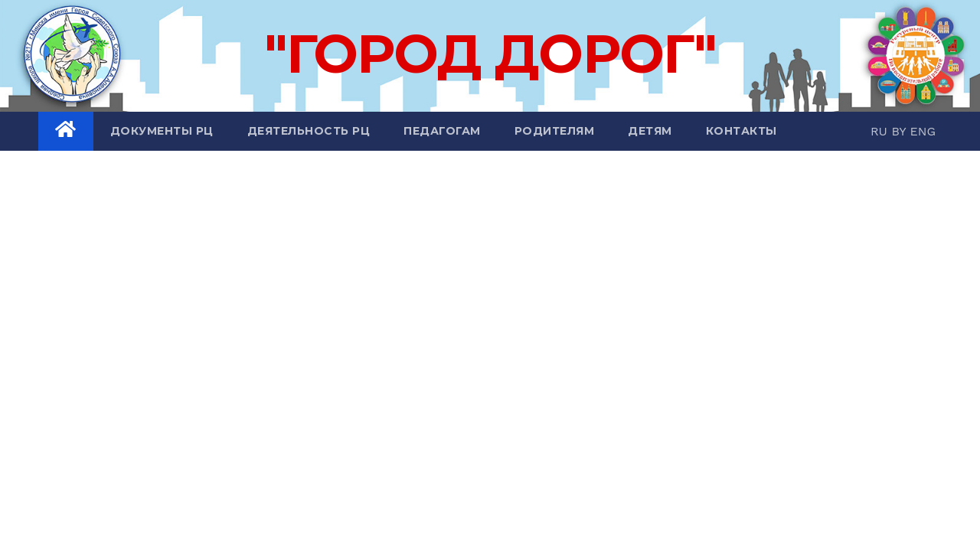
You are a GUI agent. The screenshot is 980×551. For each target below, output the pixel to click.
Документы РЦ (162, 131)
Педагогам (442, 131)
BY (900, 131)
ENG (923, 131)
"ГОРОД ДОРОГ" (490, 54)
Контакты (742, 131)
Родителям (555, 131)
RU (881, 131)
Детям (650, 131)
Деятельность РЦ (309, 131)
